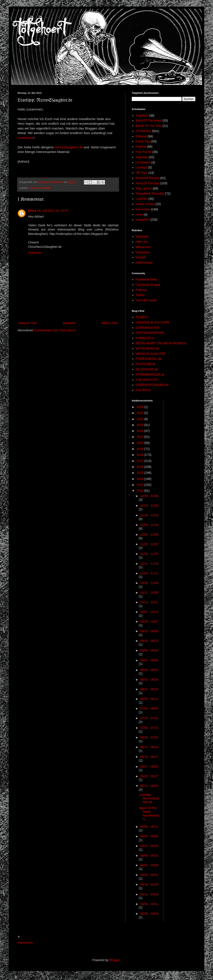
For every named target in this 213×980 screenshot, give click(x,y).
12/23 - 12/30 (149, 506)
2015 (140, 473)
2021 (140, 437)
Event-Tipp (143, 141)
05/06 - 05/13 (149, 827)
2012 (140, 491)
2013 (140, 485)
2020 (140, 443)
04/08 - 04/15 (149, 856)
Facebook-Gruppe (148, 285)
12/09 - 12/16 (149, 525)
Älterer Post (109, 323)
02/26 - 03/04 (149, 914)
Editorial (34, 188)
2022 (140, 431)
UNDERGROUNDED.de (152, 385)
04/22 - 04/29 (149, 846)
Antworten (35, 253)
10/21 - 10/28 (149, 593)
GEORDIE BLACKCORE (153, 322)
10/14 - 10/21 (149, 602)
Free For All (144, 152)
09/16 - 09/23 (149, 641)
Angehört (142, 115)
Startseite (69, 323)
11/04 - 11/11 (149, 573)
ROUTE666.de (146, 364)
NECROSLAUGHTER (151, 354)
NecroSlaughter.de (69, 147)
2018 (140, 455)
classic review (145, 204)
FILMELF (142, 317)
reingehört (143, 220)
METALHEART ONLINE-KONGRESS (161, 343)
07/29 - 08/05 (149, 708)
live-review (143, 209)
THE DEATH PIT (147, 380)
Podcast (141, 290)
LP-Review (143, 162)
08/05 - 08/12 (149, 699)
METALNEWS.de (147, 348)
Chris (32, 211)
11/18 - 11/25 (149, 554)
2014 (140, 479)
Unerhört (142, 199)
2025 (140, 413)
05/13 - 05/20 (149, 786)
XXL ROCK (143, 390)
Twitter (140, 295)
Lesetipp (46, 188)
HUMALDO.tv (145, 338)
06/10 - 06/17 (149, 757)
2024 (140, 419)
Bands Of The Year (149, 126)
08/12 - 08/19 (149, 689)
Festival (141, 147)
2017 (140, 461)
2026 (140, 407)
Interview (142, 157)
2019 (140, 449)
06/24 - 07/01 (149, 737)
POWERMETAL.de (149, 359)
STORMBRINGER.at (150, 375)
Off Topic (142, 173)
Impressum (25, 943)
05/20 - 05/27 (149, 776)
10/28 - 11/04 (149, 583)
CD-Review (144, 131)
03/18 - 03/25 (149, 884)
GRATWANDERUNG (150, 333)
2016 (140, 467)
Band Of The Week (149, 121)
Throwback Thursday (150, 194)
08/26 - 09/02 (149, 670)
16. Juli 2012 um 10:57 (53, 211)
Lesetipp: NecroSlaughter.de (149, 798)
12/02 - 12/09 (149, 534)
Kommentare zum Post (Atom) (55, 330)
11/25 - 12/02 (149, 544)
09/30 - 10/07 (149, 621)
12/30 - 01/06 (149, 496)
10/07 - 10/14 (149, 612)
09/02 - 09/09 (149, 660)
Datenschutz (144, 263)
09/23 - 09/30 (149, 631)
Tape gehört (144, 188)
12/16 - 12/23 (149, 515)
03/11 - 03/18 (149, 894)
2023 (140, 425)
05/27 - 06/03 (149, 767)
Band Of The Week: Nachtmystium (150, 813)
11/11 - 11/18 (149, 564)
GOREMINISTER (148, 328)
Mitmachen (143, 247)
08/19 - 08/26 (149, 680)
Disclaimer (143, 252)
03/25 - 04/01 (149, 875)
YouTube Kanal (146, 300)
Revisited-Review (148, 178)
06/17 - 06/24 (149, 747)
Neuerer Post (28, 323)
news (139, 215)
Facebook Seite (146, 279)
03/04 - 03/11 (149, 904)
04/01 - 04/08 (149, 865)
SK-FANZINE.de (147, 369)
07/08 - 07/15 (149, 728)
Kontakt (141, 257)
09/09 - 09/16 (149, 650)
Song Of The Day (148, 183)
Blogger (115, 960)
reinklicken (26, 138)
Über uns (142, 242)
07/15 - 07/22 (149, 718)
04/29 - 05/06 (149, 836)
